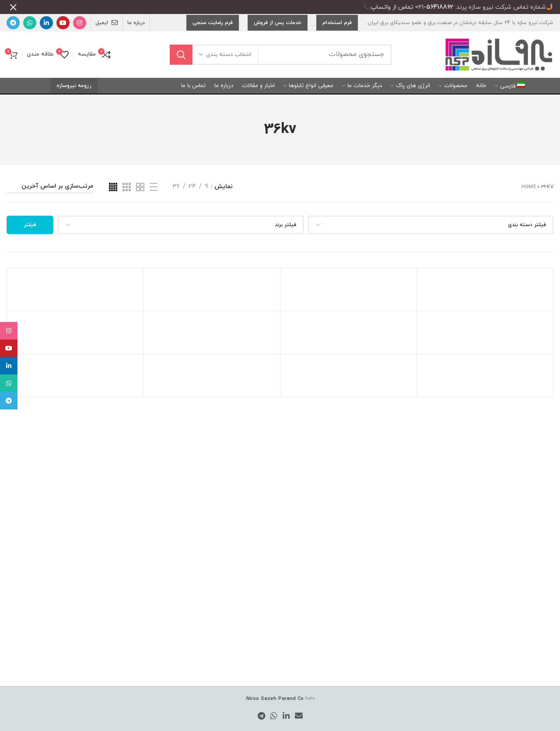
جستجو (181, 49)
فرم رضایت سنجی (213, 17)
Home (529, 181)
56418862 (440, 7)
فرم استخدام (337, 17)
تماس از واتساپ (392, 7)
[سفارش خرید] (50, 182)
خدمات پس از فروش (278, 17)
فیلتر (30, 219)
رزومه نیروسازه (74, 80)
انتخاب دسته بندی (229, 49)
